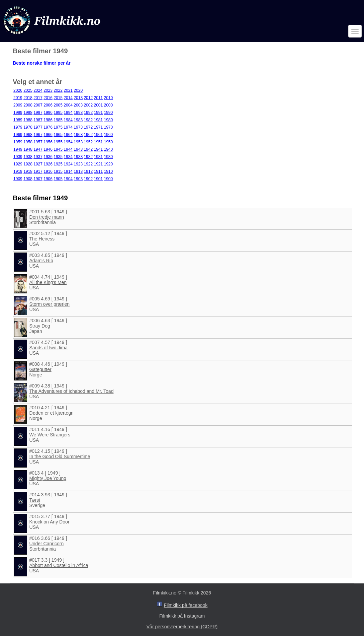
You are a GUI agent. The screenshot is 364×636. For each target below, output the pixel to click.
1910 (109, 171)
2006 (48, 105)
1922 (88, 164)
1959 (18, 142)
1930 (109, 157)
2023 (48, 90)
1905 (58, 179)
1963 (78, 135)
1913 (78, 171)
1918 (28, 171)
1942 (88, 149)
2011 (98, 98)
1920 (109, 164)
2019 (18, 98)
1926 (48, 164)
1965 (58, 135)
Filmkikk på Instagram (182, 616)
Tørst (35, 500)
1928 (28, 164)
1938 (28, 157)
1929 (18, 164)
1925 (58, 164)
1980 (109, 120)
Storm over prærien (50, 304)
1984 (68, 120)
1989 (18, 120)
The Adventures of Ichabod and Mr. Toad (72, 391)
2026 (18, 90)
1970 (109, 127)
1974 (68, 127)
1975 (58, 127)
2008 (28, 105)
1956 (48, 142)
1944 (68, 149)
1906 (48, 179)
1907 (38, 179)
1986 (48, 120)
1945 (58, 149)
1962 (88, 135)
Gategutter (40, 369)
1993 (78, 113)
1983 (78, 120)
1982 (88, 120)
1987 (38, 120)
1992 (88, 113)
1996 (48, 113)
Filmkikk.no (165, 593)
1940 (109, 149)
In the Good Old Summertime (60, 456)
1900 (109, 179)
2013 (78, 98)
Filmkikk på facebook (186, 605)
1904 (68, 179)
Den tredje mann (47, 217)
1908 (28, 179)
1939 (18, 157)
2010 (109, 98)
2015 (58, 98)
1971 (98, 127)
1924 (68, 164)
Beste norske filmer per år (42, 63)
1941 (98, 149)
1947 (38, 149)
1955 (58, 142)
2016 (48, 98)
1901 (98, 179)
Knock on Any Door (50, 522)
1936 (48, 157)
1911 (98, 171)
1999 (18, 113)
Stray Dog (40, 326)
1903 (78, 179)
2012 (88, 98)
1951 (98, 142)
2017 (38, 98)
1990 (109, 113)
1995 (58, 113)
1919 (18, 171)
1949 (18, 149)
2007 (38, 105)
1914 (68, 171)
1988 (28, 120)
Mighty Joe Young (48, 478)
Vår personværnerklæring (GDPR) (182, 627)
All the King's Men (48, 282)
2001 (98, 105)
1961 (98, 135)
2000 (109, 105)
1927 (38, 164)
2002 (88, 105)
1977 (38, 127)
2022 (58, 90)
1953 (78, 142)
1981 (98, 120)
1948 (28, 149)
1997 (38, 113)
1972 (88, 127)
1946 (48, 149)
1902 (88, 179)
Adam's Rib (41, 261)
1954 (68, 142)
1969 (18, 135)
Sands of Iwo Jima (49, 348)
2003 (78, 105)
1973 (78, 127)
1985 (58, 120)
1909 (18, 179)
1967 (38, 135)
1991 (98, 113)
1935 (58, 157)
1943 (78, 149)
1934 (68, 157)
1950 (109, 142)
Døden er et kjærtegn (52, 413)
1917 (38, 171)
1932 (88, 157)
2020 (78, 90)
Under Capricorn (47, 544)
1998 (28, 113)
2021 (68, 90)
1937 (38, 157)
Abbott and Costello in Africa (59, 565)
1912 (88, 171)
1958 (28, 142)
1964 (68, 135)
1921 (98, 164)
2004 (68, 105)
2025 (28, 90)
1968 (28, 135)
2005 (58, 105)
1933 (78, 157)
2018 (28, 98)
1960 (109, 135)
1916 (48, 171)
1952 (88, 142)
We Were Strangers (50, 435)
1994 (68, 113)
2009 (18, 105)
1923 (78, 164)
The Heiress (42, 239)
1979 (18, 127)
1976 (48, 127)
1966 (48, 135)
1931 (98, 157)
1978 (28, 127)
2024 (38, 90)
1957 (38, 142)
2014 (68, 98)
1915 (58, 171)
